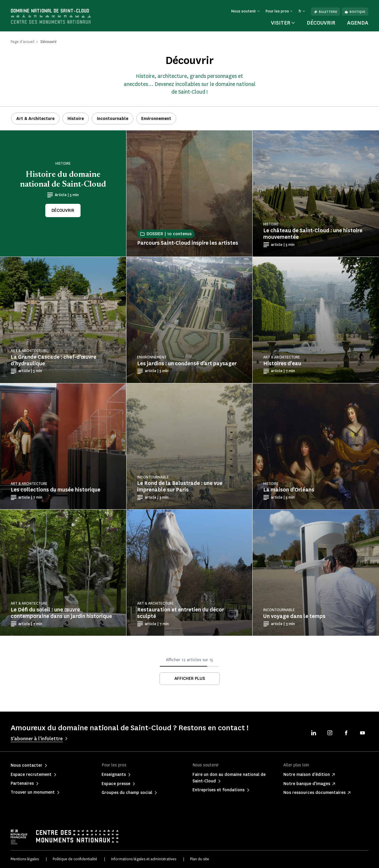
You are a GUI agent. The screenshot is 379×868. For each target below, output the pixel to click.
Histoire (76, 119)
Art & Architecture (35, 119)
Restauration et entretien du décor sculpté (181, 613)
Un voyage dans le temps (294, 616)
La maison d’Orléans (289, 490)
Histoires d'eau (282, 363)
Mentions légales (25, 859)
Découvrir (321, 23)
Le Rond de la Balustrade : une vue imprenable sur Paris (180, 486)
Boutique (355, 12)
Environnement (156, 119)
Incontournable (113, 119)
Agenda (358, 23)
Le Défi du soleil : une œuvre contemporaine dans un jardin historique (61, 613)
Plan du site (200, 859)
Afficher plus (190, 679)
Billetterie (326, 12)
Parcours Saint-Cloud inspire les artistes (188, 243)
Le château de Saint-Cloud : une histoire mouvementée (313, 234)
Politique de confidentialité (75, 859)
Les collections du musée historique (56, 490)
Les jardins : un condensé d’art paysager (187, 363)
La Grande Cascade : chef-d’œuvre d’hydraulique (53, 360)
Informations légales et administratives (144, 859)
